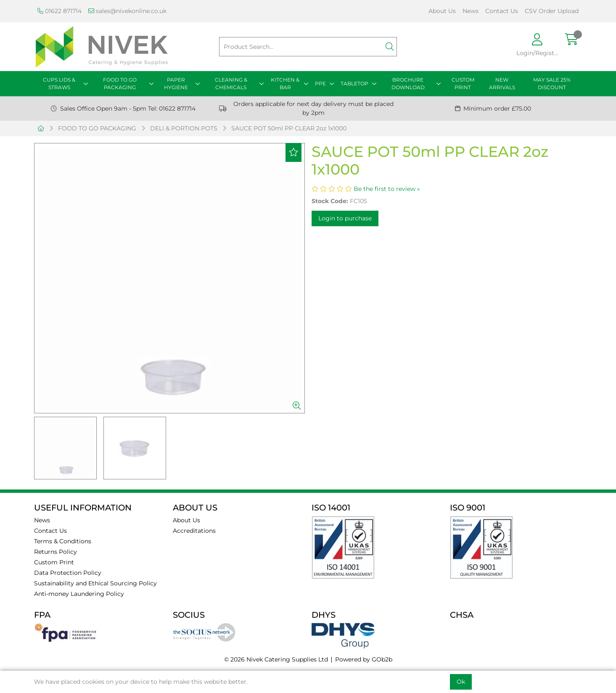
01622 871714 (59, 11)
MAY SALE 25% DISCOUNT (552, 83)
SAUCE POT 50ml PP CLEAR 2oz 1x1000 (289, 128)
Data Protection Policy (68, 573)
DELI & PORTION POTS (184, 128)
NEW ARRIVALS (502, 83)
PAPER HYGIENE (176, 83)
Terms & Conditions (63, 541)
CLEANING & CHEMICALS (231, 83)
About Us (442, 11)
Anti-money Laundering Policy (79, 594)
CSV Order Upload (552, 11)
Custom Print (54, 562)
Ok (461, 682)
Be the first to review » (387, 189)
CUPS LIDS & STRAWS (59, 83)
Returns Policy (56, 552)
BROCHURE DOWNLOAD (408, 83)
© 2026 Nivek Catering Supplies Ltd (276, 659)
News (471, 11)
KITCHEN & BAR (285, 83)
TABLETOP (354, 83)
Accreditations (194, 531)
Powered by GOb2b (364, 659)
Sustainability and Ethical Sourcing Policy (95, 583)
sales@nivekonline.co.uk (127, 11)
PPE (320, 83)
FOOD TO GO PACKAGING (120, 83)
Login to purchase (345, 218)
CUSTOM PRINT (463, 83)
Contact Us (502, 11)
